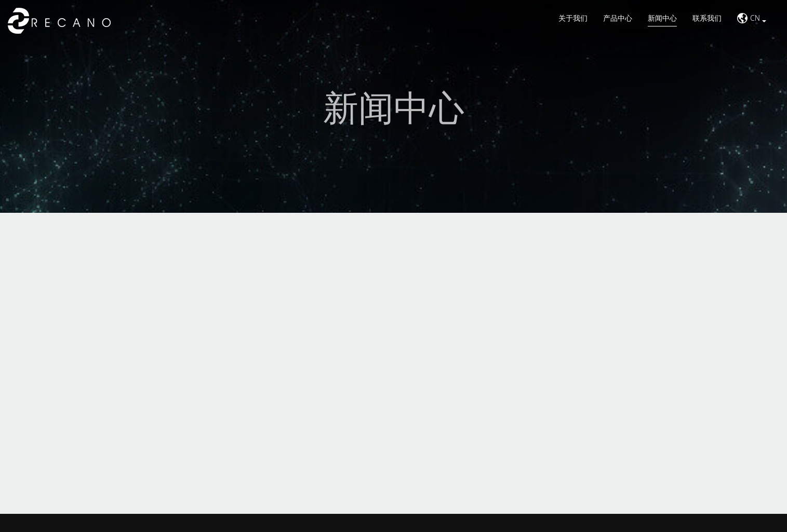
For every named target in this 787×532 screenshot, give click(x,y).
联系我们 (707, 18)
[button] (752, 21)
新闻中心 (662, 18)
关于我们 (573, 18)
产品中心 (618, 18)
